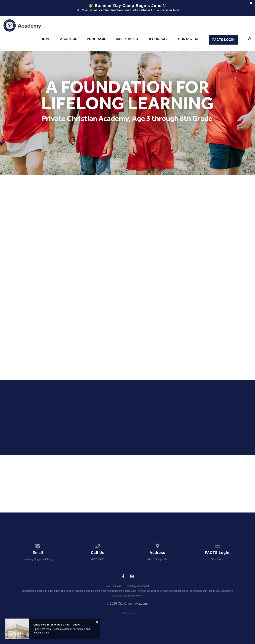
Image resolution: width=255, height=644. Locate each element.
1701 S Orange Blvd (157, 559)
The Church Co (127, 613)
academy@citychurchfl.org (38, 559)
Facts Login (224, 40)
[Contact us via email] (38, 545)
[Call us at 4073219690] (98, 545)
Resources (158, 39)
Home (46, 39)
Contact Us (189, 39)
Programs (97, 39)
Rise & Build (127, 39)
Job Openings (114, 586)
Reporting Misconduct (137, 586)
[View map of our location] (157, 545)
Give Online (217, 559)
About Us (69, 39)
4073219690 (98, 559)
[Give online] (217, 545)
